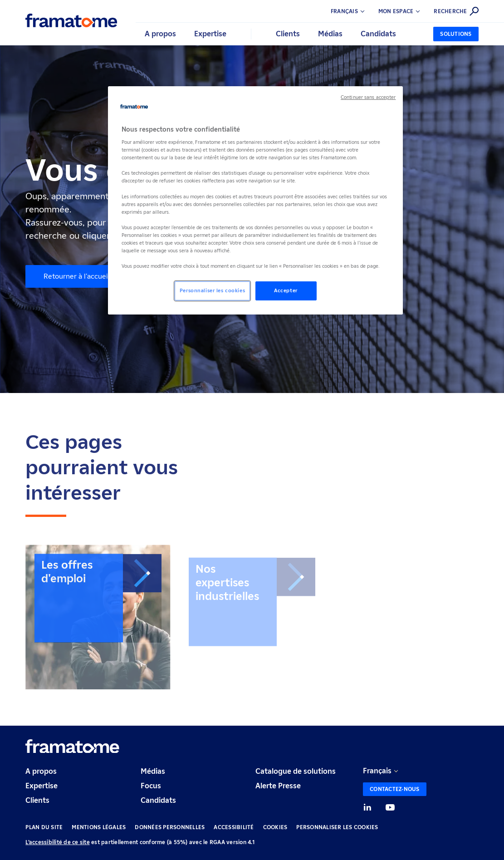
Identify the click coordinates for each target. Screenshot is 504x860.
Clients (37, 800)
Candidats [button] (378, 34)
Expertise (42, 786)
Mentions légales (99, 827)
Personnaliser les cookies (337, 827)
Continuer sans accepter (368, 97)
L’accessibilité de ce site (58, 842)
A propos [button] (160, 34)
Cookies (275, 827)
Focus (151, 786)
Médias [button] (330, 34)
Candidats (158, 800)
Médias (153, 771)
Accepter (286, 290)
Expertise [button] (210, 34)
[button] (406, 11)
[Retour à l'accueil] (71, 20)
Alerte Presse (278, 786)
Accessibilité (234, 827)
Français (377, 771)
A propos (41, 771)
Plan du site (44, 827)
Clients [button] (288, 34)
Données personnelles (170, 827)
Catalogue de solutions (296, 771)
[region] (255, 201)
